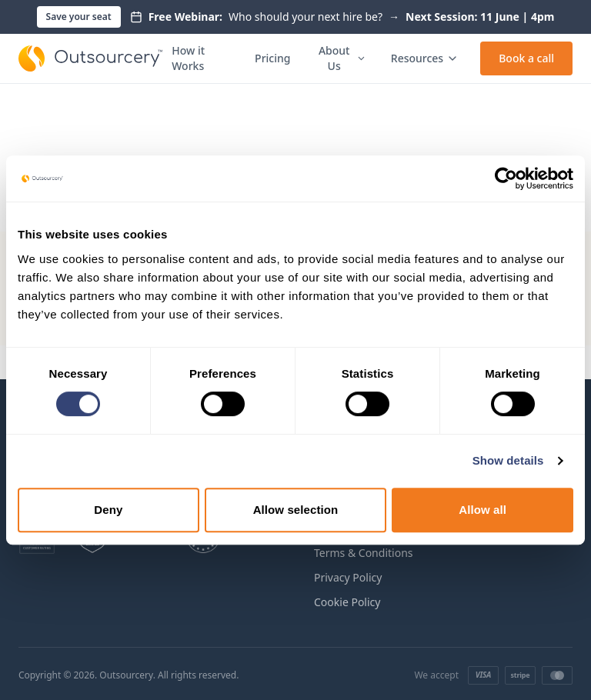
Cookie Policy (347, 602)
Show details (508, 460)
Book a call (526, 58)
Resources (425, 58)
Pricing (272, 58)
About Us (342, 58)
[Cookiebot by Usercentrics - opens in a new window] (506, 178)
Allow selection (296, 510)
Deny (108, 510)
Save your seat (79, 17)
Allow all (482, 510)
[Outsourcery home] (90, 58)
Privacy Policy (348, 577)
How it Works (188, 58)
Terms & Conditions (364, 553)
